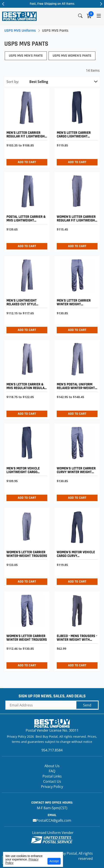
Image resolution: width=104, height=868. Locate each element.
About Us (52, 766)
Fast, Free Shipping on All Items (52, 4)
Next (101, 4)
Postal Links (52, 776)
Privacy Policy (52, 787)
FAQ (52, 771)
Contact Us (52, 781)
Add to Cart (27, 162)
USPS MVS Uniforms (20, 30)
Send (87, 705)
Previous (3, 4)
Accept (54, 861)
